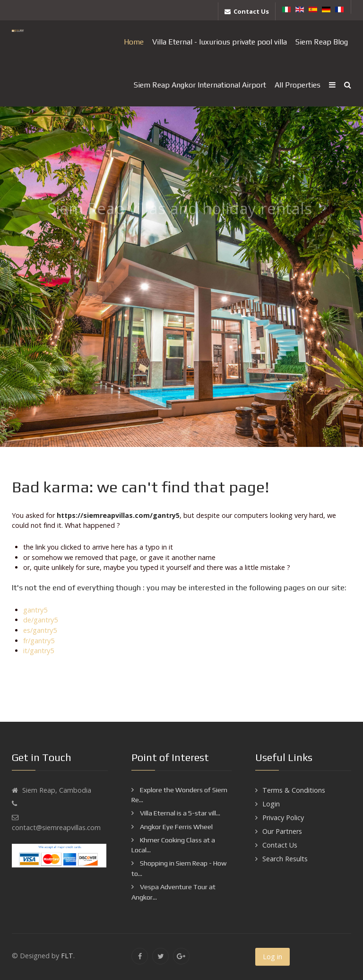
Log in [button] (272, 957)
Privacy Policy (283, 818)
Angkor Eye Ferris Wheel (176, 827)
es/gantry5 (40, 630)
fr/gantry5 (39, 641)
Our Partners (282, 831)
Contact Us (280, 845)
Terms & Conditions (294, 790)
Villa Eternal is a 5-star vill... (179, 813)
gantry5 (35, 610)
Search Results (285, 859)
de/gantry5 (40, 620)
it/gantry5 (39, 651)
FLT (67, 956)
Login (271, 804)
